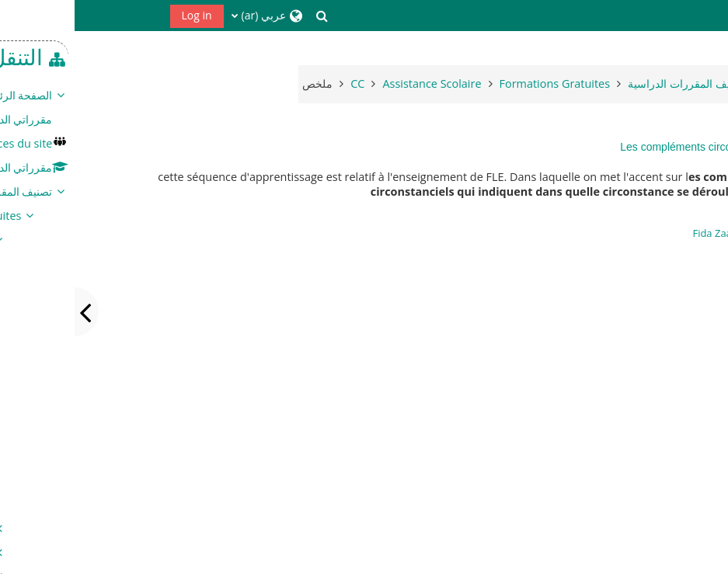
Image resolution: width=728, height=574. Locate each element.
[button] (247, 16)
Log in (122, 15)
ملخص (243, 83)
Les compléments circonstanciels (625, 147)
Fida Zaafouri (648, 233)
